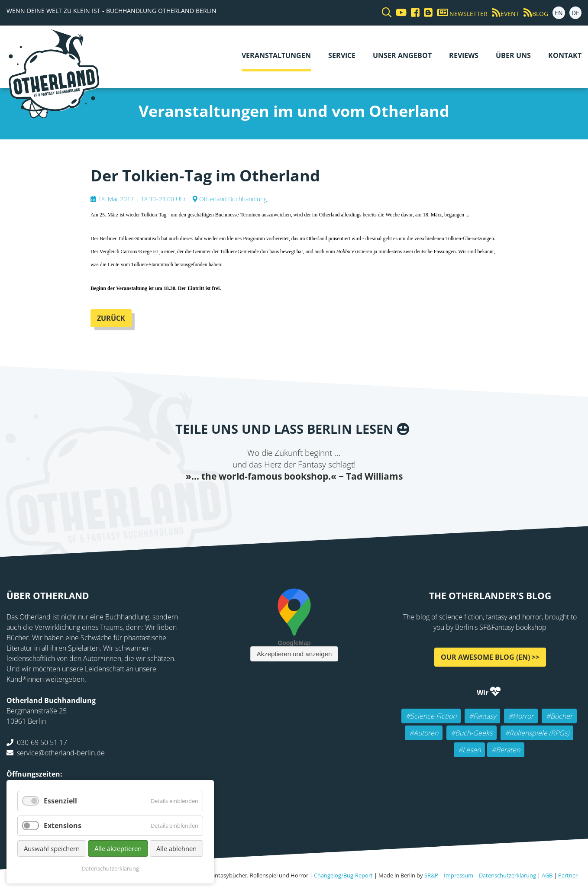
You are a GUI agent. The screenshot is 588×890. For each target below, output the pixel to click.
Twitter (268, 500)
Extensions (63, 826)
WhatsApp (320, 500)
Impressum (459, 875)
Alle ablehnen (176, 848)
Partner (568, 875)
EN (559, 13)
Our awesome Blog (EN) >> (490, 657)
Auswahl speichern (52, 848)
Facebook (251, 500)
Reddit (303, 500)
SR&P (431, 875)
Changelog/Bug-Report (343, 875)
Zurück (111, 318)
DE (575, 13)
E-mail (285, 500)
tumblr (337, 500)
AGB (547, 875)
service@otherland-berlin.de (61, 753)
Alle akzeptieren (118, 848)
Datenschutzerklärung (507, 875)
